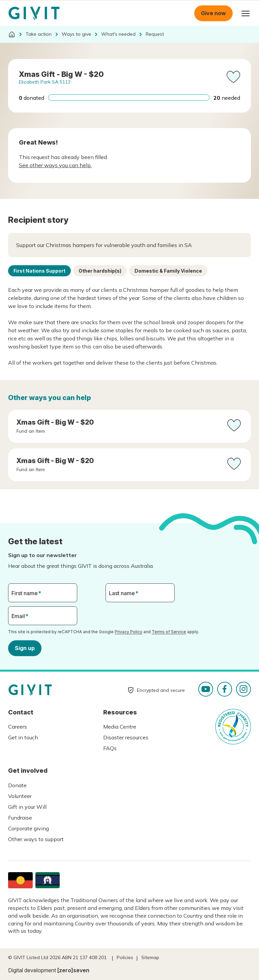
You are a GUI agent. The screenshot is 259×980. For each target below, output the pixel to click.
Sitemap (150, 957)
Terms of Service (169, 632)
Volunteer (20, 796)
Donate (17, 785)
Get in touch (23, 737)
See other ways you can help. (55, 165)
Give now (213, 13)
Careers (18, 727)
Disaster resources (126, 737)
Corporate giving (28, 828)
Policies (125, 957)
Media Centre (120, 727)
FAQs (110, 748)
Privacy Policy (128, 632)
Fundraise (20, 818)
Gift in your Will (27, 807)
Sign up (25, 648)
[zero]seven (73, 970)
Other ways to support (36, 839)
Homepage (34, 13)
